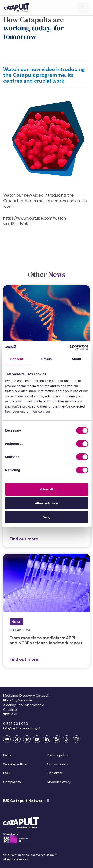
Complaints (12, 782)
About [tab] (76, 359)
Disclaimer (55, 773)
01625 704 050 (16, 724)
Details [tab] (47, 359)
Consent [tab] (17, 359)
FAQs (7, 755)
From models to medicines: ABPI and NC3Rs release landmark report (46, 640)
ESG (6, 773)
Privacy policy (58, 755)
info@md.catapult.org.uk (22, 728)
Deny (46, 517)
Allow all (46, 489)
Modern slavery (59, 782)
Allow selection (46, 503)
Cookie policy (58, 764)
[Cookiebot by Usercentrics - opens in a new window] (70, 347)
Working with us (15, 764)
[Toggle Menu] (83, 8)
